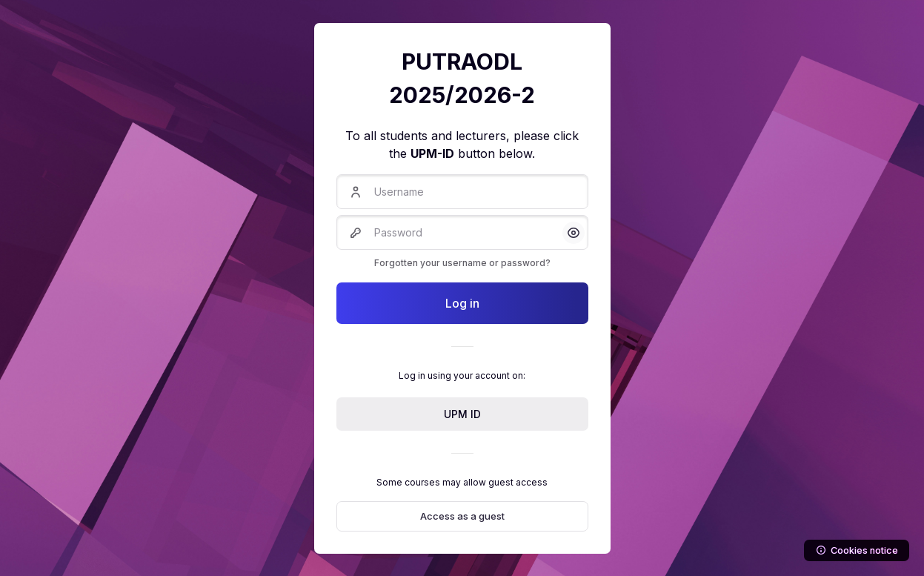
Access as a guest (462, 516)
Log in (462, 303)
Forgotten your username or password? (462, 263)
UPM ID (462, 414)
